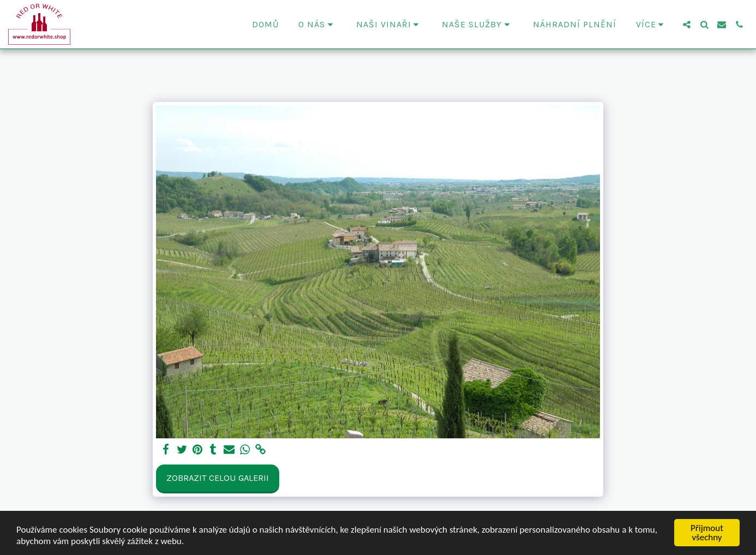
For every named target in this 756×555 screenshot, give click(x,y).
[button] (317, 25)
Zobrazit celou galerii (218, 478)
